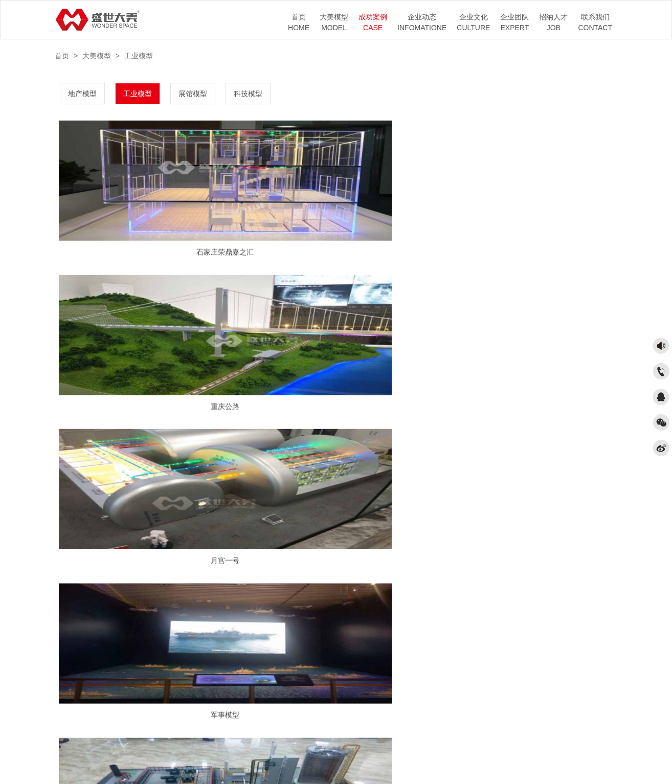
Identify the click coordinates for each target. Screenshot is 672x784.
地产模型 (82, 94)
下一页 (364, 610)
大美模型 (97, 56)
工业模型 (139, 56)
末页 (394, 610)
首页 (62, 56)
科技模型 (248, 94)
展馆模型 (193, 94)
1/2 (337, 610)
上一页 (309, 610)
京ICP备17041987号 (342, 756)
